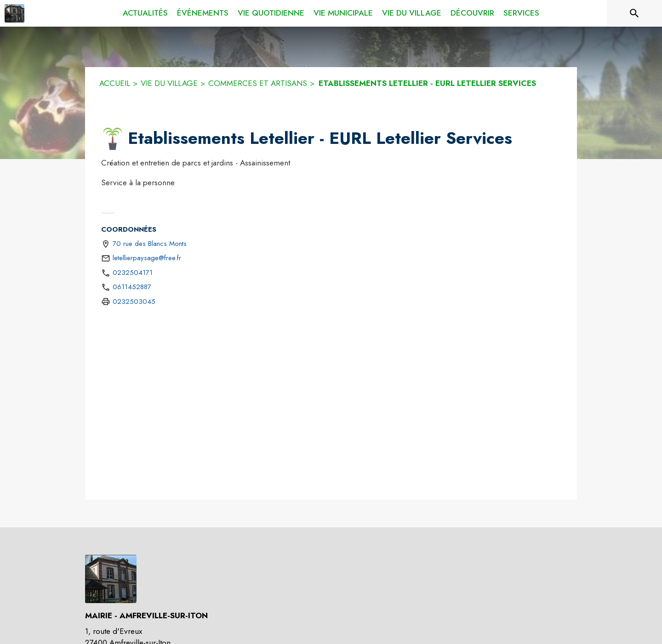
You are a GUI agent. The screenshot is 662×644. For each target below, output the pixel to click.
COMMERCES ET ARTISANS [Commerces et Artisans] (258, 83)
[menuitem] (145, 13)
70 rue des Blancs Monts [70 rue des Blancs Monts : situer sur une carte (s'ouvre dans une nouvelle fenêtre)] (150, 244)
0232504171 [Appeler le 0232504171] (133, 273)
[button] (113, 139)
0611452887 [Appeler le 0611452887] (132, 287)
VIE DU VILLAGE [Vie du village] (169, 83)
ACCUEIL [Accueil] (115, 83)
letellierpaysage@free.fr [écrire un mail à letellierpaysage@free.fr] (147, 258)
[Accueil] (14, 13)
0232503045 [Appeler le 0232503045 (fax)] (134, 302)
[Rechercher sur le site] (634, 13)
